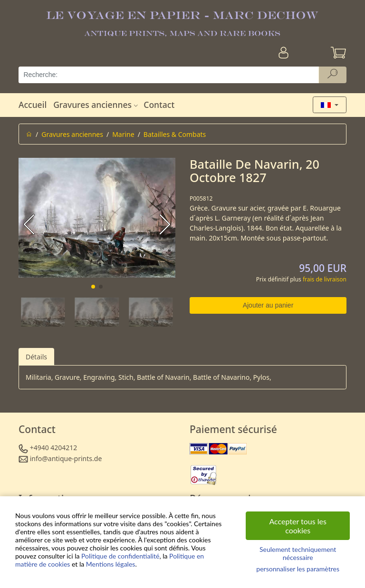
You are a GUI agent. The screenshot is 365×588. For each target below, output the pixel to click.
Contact (159, 105)
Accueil (33, 105)
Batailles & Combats (175, 134)
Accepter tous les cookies (298, 526)
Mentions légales (111, 564)
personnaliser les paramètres (298, 569)
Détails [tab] (36, 357)
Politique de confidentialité (120, 556)
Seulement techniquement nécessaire (298, 553)
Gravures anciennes (97, 105)
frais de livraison (325, 279)
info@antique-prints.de (66, 458)
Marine (123, 134)
